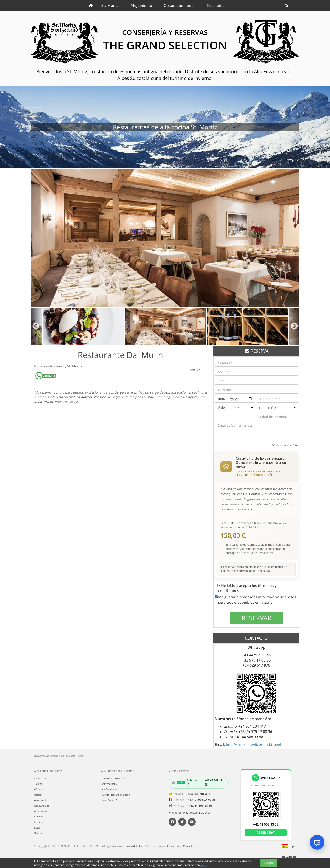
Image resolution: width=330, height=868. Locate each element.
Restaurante (44, 366)
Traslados (217, 6)
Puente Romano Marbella (116, 795)
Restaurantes (42, 806)
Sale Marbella (109, 784)
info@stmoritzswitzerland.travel (253, 744)
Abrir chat (266, 833)
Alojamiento (143, 6)
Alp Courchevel (110, 789)
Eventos (39, 822)
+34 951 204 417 (199, 794)
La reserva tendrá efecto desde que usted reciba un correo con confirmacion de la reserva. (254, 569)
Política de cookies (155, 846)
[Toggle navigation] (288, 6)
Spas (37, 828)
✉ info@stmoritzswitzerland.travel (189, 813)
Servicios (39, 817)
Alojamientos (41, 800)
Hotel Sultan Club (111, 800)
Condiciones (175, 846)
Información (41, 778)
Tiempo (38, 784)
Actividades (41, 811)
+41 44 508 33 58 (200, 806)
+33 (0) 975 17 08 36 (202, 800)
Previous (36, 326)
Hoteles (38, 795)
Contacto (189, 846)
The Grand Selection (113, 778)
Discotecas (40, 833)
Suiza (61, 366)
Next (294, 326)
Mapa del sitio (134, 846)
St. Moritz (112, 6)
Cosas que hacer (181, 6)
